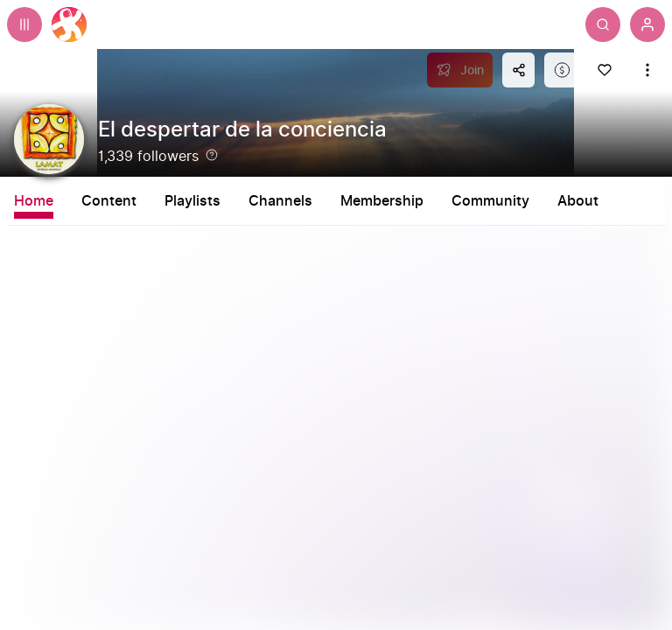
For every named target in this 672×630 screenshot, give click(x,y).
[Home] (69, 24)
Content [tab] (109, 201)
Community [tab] (490, 201)
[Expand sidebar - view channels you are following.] (24, 24)
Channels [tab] (280, 201)
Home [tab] (34, 201)
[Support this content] (561, 70)
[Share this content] (518, 70)
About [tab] (578, 201)
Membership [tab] (382, 201)
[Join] (460, 70)
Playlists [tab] (192, 201)
